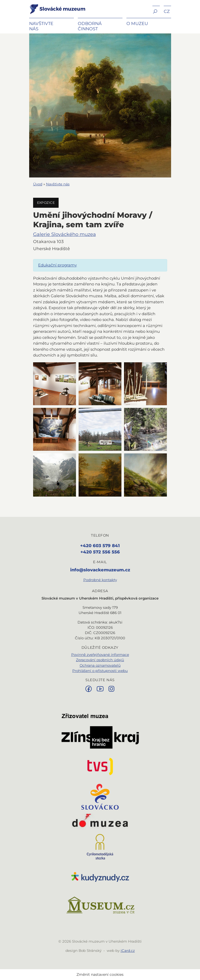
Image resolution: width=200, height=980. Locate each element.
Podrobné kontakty (100, 580)
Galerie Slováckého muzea (65, 234)
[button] (156, 11)
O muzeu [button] (137, 23)
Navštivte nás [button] (41, 26)
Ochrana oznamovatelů (100, 665)
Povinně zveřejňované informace (100, 655)
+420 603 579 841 (100, 546)
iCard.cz (128, 951)
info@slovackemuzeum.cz (100, 570)
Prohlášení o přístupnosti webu (100, 671)
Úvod (38, 184)
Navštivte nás (58, 184)
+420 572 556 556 (100, 552)
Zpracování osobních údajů (100, 660)
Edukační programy (57, 265)
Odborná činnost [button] (90, 26)
